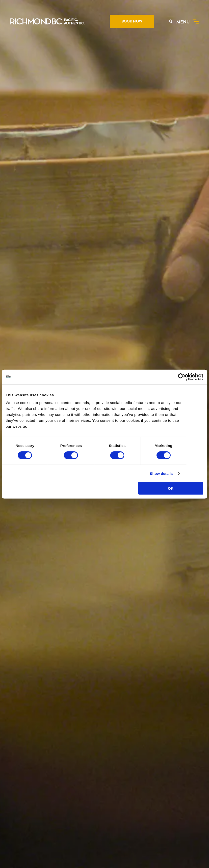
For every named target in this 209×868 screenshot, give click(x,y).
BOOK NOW (132, 21)
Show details (161, 473)
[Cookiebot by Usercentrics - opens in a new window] (182, 377)
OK (171, 488)
